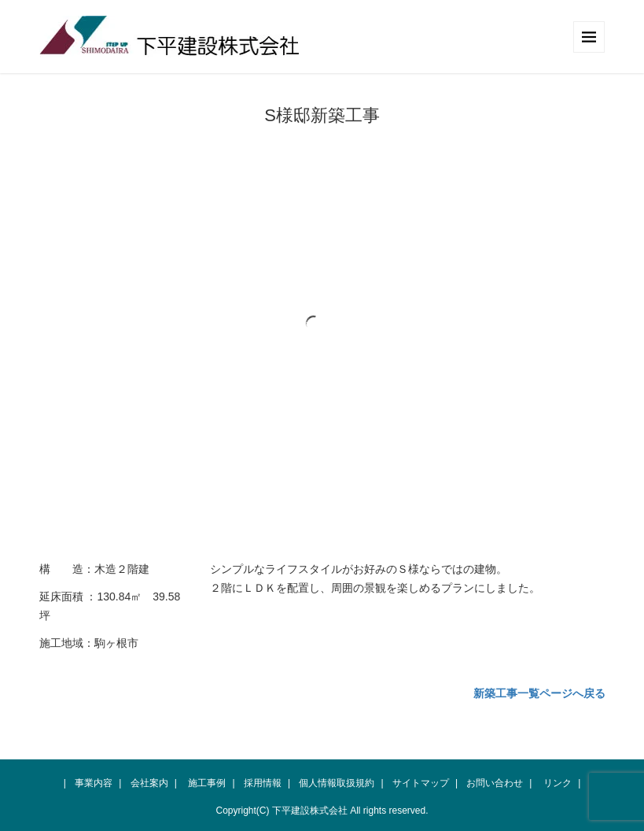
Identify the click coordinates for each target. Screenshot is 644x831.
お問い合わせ (495, 783)
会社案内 (149, 783)
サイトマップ (421, 783)
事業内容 (94, 783)
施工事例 (207, 783)
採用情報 (263, 783)
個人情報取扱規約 (337, 783)
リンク (558, 783)
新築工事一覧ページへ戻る (539, 693)
